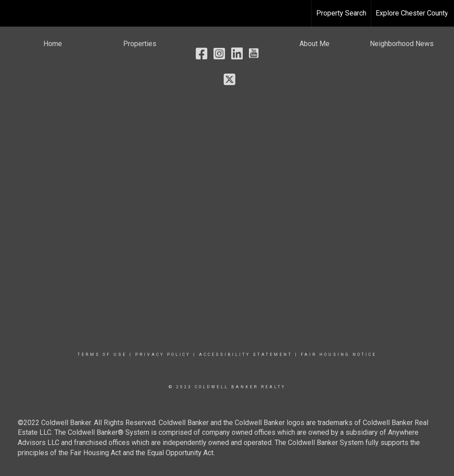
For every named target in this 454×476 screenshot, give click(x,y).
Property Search (341, 13)
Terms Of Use (102, 355)
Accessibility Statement (246, 355)
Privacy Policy (163, 355)
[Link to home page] (11, 13)
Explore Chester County (412, 13)
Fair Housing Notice (339, 355)
